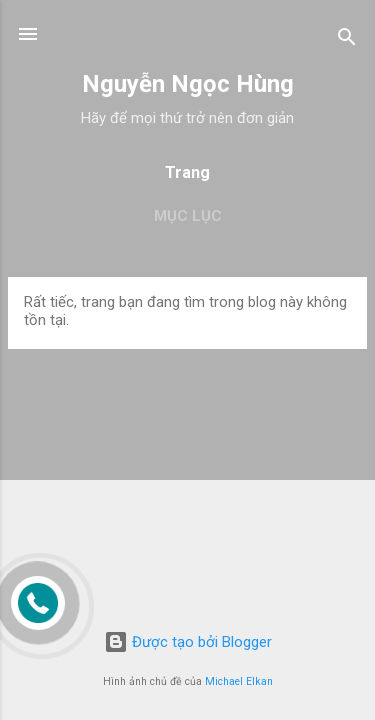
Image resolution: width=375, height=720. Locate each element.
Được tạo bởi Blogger (188, 642)
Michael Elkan (239, 681)
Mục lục (188, 216)
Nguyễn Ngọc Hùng (188, 84)
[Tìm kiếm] (347, 40)
